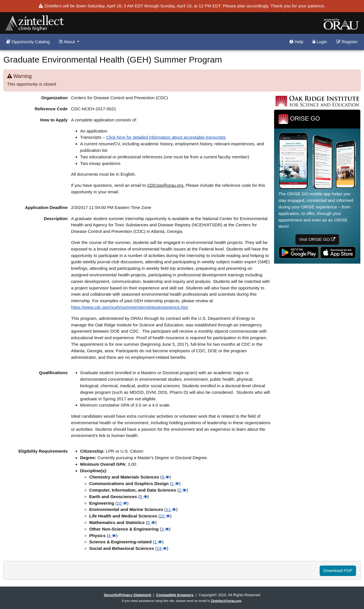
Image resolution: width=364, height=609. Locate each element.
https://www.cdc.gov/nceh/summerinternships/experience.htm (130, 307)
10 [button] (122, 503)
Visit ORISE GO (317, 239)
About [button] (67, 42)
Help (296, 42)
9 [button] (166, 477)
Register (347, 42)
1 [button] (175, 483)
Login (320, 42)
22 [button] (165, 516)
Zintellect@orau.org (226, 601)
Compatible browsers (175, 595)
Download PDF (338, 570)
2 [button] (183, 490)
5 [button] (144, 497)
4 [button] (112, 536)
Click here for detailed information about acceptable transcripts (166, 137)
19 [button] (162, 548)
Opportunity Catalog (28, 42)
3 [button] (165, 529)
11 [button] (171, 509)
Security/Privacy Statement (127, 595)
